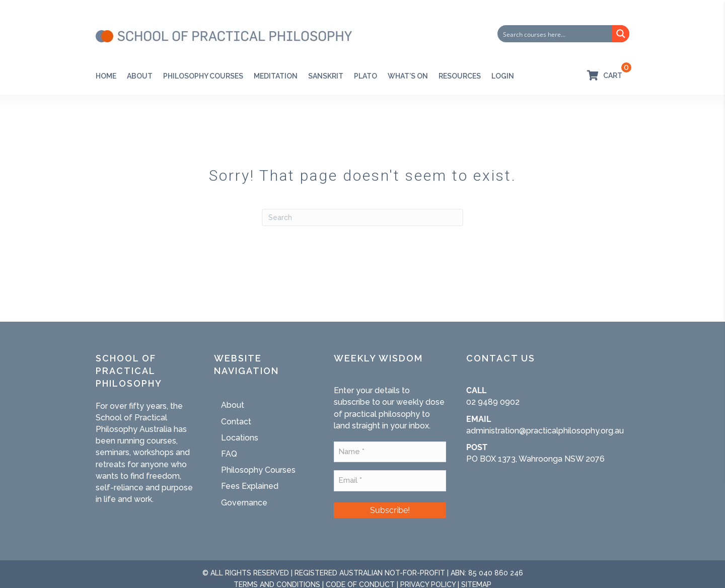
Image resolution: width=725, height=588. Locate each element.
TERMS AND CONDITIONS (277, 582)
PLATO (366, 76)
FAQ (229, 454)
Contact (236, 422)
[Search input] (556, 34)
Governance (244, 503)
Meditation (276, 76)
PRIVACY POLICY (428, 582)
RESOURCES (460, 76)
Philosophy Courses (203, 76)
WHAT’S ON (408, 76)
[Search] (362, 217)
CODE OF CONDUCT (360, 582)
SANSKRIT (326, 76)
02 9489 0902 (493, 402)
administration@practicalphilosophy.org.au (545, 431)
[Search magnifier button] (621, 34)
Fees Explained (250, 486)
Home (106, 76)
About (140, 76)
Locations (240, 438)
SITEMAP (476, 582)
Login (503, 76)
